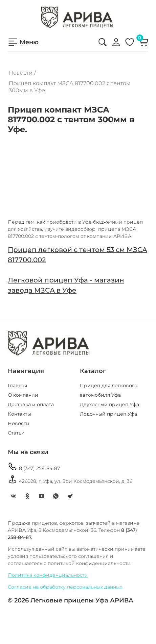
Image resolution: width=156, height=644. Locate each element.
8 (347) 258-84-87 (34, 467)
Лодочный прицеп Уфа (108, 414)
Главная (17, 386)
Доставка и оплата (31, 404)
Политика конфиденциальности (48, 575)
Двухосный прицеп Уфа (109, 404)
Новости (21, 73)
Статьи (16, 433)
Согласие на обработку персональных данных (65, 587)
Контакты (19, 414)
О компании (23, 395)
